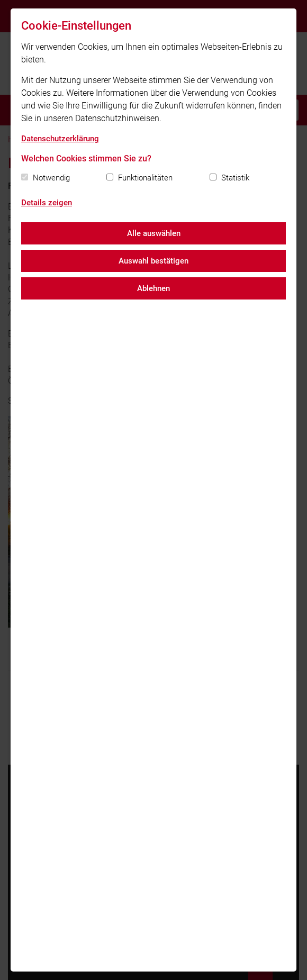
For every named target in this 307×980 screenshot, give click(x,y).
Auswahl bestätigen (153, 261)
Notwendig (51, 178)
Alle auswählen (154, 233)
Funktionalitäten (145, 178)
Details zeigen (47, 203)
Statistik (235, 178)
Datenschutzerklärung (60, 139)
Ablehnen (153, 288)
